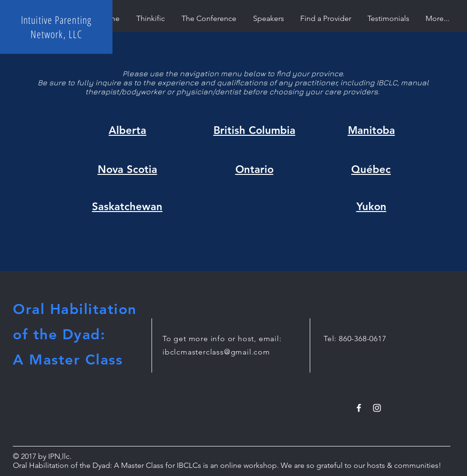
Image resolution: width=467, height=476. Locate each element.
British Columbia (254, 130)
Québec (371, 169)
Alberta (127, 130)
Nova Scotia (127, 169)
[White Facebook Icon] (359, 408)
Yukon (371, 207)
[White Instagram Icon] (377, 408)
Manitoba (371, 130)
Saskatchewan (127, 207)
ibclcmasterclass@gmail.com (216, 352)
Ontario (254, 169)
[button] (326, 18)
